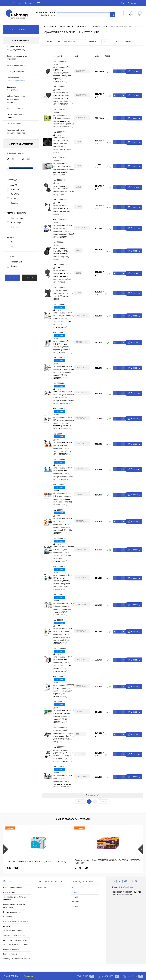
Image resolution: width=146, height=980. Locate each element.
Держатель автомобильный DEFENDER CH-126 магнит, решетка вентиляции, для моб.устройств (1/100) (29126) (62, 144)
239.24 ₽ (99, 419)
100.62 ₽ (99, 550)
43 (34, 124)
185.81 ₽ (99, 273)
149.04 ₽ (99, 735)
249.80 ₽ (99, 521)
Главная (17, 3)
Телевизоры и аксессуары (14, 935)
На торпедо (16, 223)
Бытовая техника (10, 954)
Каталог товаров (21, 30)
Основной (28, 976)
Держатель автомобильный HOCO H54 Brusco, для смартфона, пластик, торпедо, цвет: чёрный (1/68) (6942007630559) (63, 780)
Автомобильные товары (13, 931)
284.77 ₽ (99, 187)
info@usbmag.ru (48, 15)
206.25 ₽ (99, 444)
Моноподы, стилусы (15, 108)
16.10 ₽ (12, 868)
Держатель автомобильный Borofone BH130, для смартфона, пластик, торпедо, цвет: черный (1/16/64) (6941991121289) (64, 715)
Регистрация (133, 3)
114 (34, 116)
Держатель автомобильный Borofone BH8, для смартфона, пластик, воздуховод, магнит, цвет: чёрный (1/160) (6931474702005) (64, 97)
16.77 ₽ (105, 868)
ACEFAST (14, 185)
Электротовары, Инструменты (16, 921)
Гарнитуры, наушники (15, 71)
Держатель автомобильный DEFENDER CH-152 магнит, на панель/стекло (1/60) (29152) (64, 189)
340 (34, 99)
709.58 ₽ (99, 687)
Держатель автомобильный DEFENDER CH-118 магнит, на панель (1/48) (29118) (63, 209)
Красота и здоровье (11, 949)
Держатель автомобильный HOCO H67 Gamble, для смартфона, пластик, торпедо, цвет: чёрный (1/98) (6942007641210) (63, 447)
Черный (14, 266)
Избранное (42, 888)
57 (34, 65)
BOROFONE (15, 189)
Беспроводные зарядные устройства (17, 57)
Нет (12, 247)
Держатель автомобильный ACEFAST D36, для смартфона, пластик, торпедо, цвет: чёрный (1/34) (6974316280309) (64, 689)
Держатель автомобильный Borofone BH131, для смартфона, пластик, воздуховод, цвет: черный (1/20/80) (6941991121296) (64, 498)
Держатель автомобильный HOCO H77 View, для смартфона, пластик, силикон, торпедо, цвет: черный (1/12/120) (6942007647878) (64, 319)
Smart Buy (15, 203)
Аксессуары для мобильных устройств (15, 898)
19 (34, 132)
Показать (13, 278)
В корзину (134, 71)
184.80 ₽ (99, 251)
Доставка (75, 902)
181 (34, 71)
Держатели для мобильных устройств (16, 79)
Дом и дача (8, 926)
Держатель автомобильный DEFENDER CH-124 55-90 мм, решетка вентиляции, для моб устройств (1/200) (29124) (64, 168)
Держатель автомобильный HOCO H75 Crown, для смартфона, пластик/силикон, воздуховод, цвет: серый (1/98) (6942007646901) (63, 581)
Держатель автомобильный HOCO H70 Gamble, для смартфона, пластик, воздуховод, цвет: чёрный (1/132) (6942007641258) (64, 472)
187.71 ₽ (99, 632)
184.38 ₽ (99, 578)
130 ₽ (99, 71)
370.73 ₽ (99, 660)
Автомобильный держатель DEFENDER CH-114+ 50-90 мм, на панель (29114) (64, 295)
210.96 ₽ (99, 393)
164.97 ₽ (99, 495)
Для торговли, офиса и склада (15, 940)
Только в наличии (123, 42)
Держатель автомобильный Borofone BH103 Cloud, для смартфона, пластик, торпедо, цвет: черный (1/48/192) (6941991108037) (64, 553)
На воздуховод (17, 218)
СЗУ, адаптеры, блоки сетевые (15, 116)
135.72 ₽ (99, 95)
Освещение (8, 917)
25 (34, 48)
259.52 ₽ (99, 207)
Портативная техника (12, 912)
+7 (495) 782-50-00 (46, 13)
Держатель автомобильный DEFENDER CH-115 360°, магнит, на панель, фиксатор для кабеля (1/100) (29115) (63, 275)
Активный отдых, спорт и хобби (16, 945)
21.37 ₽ (58, 868)
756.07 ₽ (99, 368)
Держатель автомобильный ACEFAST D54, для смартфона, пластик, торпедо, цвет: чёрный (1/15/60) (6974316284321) (64, 608)
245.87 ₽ (99, 469)
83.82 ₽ (99, 166)
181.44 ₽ (99, 754)
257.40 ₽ (99, 777)
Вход (123, 3)
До (23, 159)
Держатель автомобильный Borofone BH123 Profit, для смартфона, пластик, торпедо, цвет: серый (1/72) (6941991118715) (64, 345)
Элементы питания (11, 892)
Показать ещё (92, 795)
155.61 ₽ (99, 228)
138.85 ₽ (99, 293)
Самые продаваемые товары (73, 819)
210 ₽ (99, 118)
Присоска (15, 227)
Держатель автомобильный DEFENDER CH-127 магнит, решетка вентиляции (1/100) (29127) (61, 252)
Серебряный (16, 262)
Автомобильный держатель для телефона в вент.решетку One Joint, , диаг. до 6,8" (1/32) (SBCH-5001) (64, 736)
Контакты (75, 906)
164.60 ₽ (99, 142)
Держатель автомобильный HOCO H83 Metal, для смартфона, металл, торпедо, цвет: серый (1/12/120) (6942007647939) (64, 371)
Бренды (75, 897)
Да (12, 242)
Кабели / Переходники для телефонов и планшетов (16, 99)
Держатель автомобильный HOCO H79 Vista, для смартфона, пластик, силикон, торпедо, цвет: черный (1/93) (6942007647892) (64, 421)
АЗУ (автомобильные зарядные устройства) (16, 48)
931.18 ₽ (99, 605)
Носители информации (12, 888)
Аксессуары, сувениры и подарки (17, 959)
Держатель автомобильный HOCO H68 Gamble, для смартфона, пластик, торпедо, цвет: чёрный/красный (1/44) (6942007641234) (63, 663)
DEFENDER (15, 194)
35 (34, 79)
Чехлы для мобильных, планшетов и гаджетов (16, 131)
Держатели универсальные (13, 88)
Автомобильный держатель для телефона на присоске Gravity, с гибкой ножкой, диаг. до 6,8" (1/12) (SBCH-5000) (63, 756)
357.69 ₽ (99, 343)
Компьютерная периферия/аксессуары (14, 906)
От (8, 159)
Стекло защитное (14, 124)
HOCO (13, 198)
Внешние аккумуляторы (16, 65)
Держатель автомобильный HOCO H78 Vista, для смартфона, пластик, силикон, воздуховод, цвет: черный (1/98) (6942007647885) (64, 396)
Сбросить (29, 278)
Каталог (29, 3)
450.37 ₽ (99, 316)
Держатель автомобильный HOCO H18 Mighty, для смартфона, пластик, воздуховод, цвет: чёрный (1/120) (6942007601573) (64, 230)
